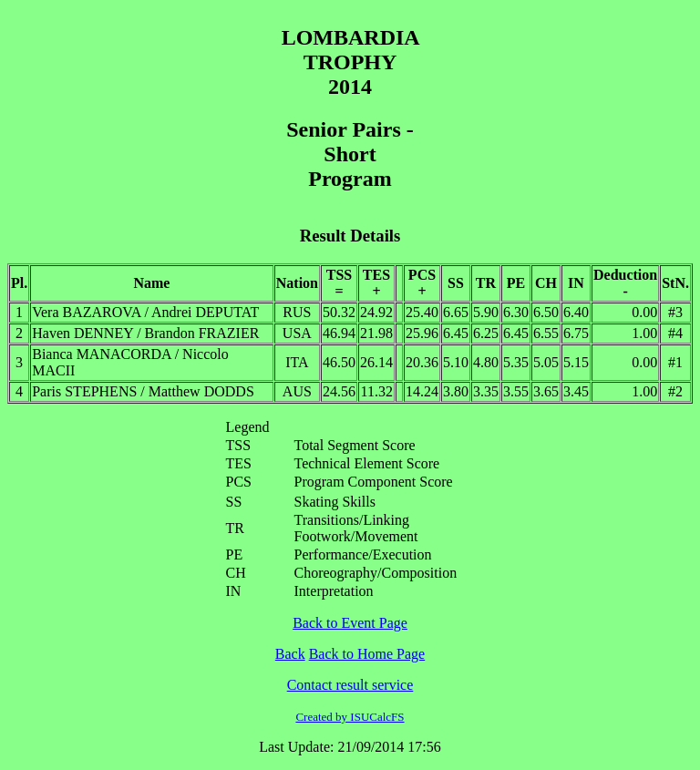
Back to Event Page (350, 623)
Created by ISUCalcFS (350, 717)
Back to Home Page (367, 654)
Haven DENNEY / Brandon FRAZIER (145, 333)
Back (290, 654)
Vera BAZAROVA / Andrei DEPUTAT (145, 312)
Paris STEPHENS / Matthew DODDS (143, 391)
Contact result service (350, 685)
